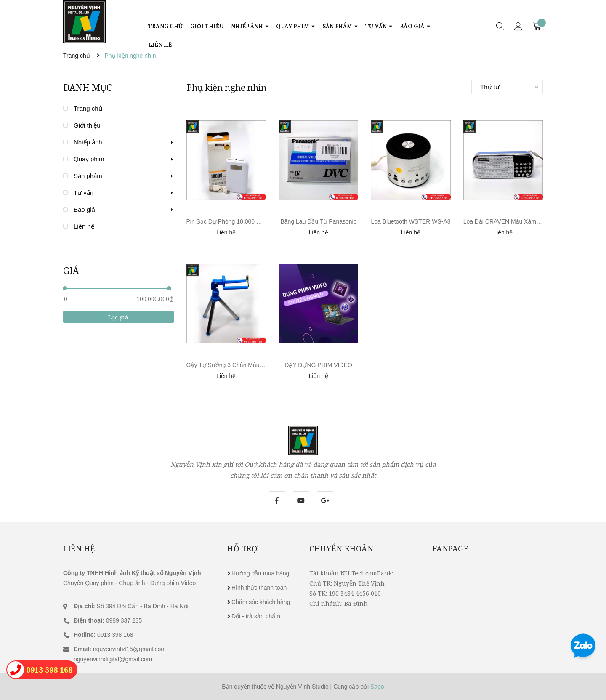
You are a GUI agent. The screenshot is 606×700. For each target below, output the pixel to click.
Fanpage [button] (451, 548)
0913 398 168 (104, 635)
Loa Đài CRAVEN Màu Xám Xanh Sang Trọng (524, 221)
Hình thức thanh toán (259, 588)
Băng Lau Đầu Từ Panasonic (318, 221)
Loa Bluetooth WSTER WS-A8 (411, 221)
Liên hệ (84, 226)
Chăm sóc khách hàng (261, 602)
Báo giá (84, 209)
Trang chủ (88, 108)
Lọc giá (118, 317)
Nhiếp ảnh (88, 142)
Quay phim (89, 159)
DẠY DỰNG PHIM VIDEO (318, 365)
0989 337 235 (108, 620)
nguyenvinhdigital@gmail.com (113, 659)
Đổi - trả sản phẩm (256, 616)
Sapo (377, 687)
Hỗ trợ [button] (242, 548)
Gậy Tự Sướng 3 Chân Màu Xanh (231, 365)
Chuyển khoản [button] (341, 548)
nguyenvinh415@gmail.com (129, 649)
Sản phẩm (88, 176)
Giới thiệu (87, 125)
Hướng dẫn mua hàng (260, 573)
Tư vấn (84, 193)
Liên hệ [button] (79, 548)
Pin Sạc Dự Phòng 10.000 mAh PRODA (239, 221)
